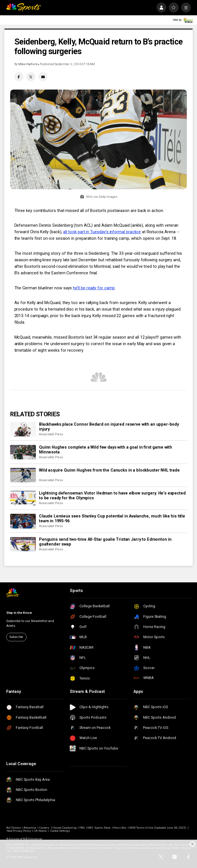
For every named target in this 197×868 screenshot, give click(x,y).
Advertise (30, 828)
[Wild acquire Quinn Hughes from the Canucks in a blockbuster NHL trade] (23, 475)
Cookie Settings (60, 831)
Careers (44, 828)
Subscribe (16, 637)
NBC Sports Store (99, 828)
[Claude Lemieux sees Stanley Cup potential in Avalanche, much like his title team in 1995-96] (23, 521)
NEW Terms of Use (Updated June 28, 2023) (158, 828)
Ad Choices (14, 828)
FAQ (82, 828)
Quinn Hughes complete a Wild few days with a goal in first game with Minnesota (106, 450)
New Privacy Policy (19, 831)
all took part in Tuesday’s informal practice (102, 232)
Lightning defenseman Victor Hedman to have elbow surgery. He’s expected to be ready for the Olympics (112, 496)
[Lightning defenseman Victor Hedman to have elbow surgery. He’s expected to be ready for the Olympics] (23, 498)
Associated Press (51, 434)
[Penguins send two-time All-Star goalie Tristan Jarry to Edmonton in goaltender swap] (23, 544)
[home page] (24, 7)
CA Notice (40, 831)
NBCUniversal (33, 839)
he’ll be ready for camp (94, 288)
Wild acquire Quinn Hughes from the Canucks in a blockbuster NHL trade (109, 470)
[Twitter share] (31, 77)
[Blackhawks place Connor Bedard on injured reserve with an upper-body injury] (23, 429)
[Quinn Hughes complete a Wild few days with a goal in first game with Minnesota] (23, 452)
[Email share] (43, 77)
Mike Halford (28, 64)
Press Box (120, 828)
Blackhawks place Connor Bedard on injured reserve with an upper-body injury (109, 427)
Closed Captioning (64, 828)
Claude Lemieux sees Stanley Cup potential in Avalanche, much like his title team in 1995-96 (112, 519)
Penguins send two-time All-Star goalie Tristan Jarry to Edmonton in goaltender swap (105, 542)
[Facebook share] (19, 77)
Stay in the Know (19, 613)
